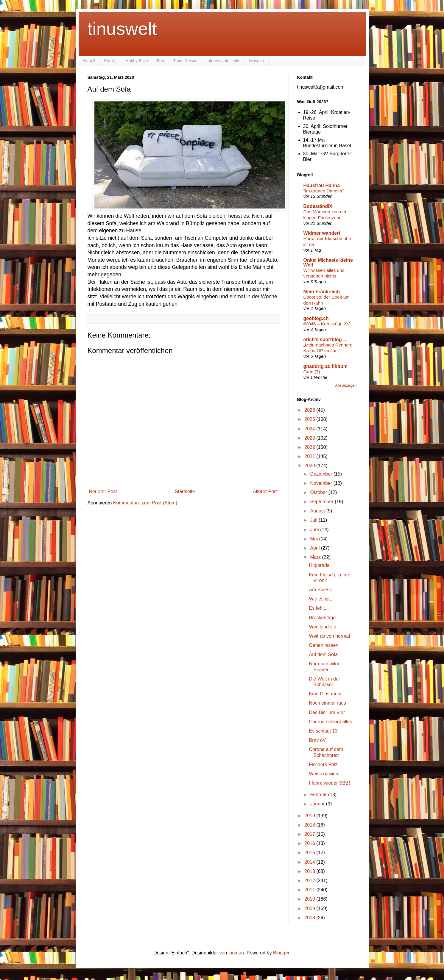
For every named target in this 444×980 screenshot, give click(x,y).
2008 (310, 918)
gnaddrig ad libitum (325, 366)
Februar (319, 795)
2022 (310, 447)
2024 (310, 429)
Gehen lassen (324, 645)
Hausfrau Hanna (322, 185)
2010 (310, 899)
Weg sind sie (322, 627)
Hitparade (319, 565)
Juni (315, 530)
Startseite (185, 491)
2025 (310, 419)
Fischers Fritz (323, 765)
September (322, 502)
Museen (257, 61)
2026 (310, 410)
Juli (314, 520)
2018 (310, 825)
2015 (310, 853)
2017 (310, 834)
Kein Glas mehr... (327, 694)
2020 (310, 466)
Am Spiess (320, 590)
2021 (310, 456)
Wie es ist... (321, 599)
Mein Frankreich (322, 292)
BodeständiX (318, 206)
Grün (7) (312, 372)
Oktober (319, 492)
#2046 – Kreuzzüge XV (327, 324)
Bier (161, 61)
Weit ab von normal (329, 636)
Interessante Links (223, 61)
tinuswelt (122, 29)
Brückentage (322, 618)
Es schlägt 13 (323, 731)
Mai (314, 539)
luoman (236, 953)
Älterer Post (265, 491)
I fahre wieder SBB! (329, 783)
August (318, 511)
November (322, 483)
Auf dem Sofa (323, 654)
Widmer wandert (322, 233)
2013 (310, 871)
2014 (310, 862)
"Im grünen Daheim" (324, 191)
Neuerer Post (103, 491)
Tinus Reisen (185, 61)
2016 (310, 843)
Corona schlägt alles (330, 722)
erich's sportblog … (326, 340)
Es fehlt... (319, 608)
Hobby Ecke (137, 61)
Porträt (110, 61)
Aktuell (89, 61)
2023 (310, 438)
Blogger (281, 953)
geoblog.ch (316, 318)
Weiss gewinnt (324, 774)
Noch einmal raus (327, 703)
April (315, 548)
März (316, 557)
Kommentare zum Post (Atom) (145, 503)
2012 (310, 881)
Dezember (322, 474)
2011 (310, 890)
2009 (310, 908)
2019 (310, 816)
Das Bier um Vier (327, 712)
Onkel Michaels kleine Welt (328, 262)
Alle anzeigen (346, 385)
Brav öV (317, 740)
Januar (318, 804)
